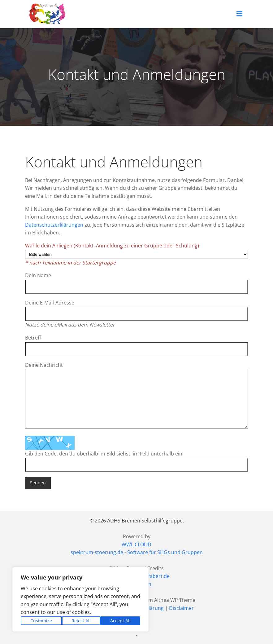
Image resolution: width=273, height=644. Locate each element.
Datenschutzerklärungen (54, 225)
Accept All (120, 621)
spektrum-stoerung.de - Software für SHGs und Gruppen (137, 552)
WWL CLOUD (136, 544)
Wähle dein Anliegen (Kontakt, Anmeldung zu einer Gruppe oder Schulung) (136, 254)
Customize (41, 621)
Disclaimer (181, 608)
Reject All (81, 621)
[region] (80, 599)
